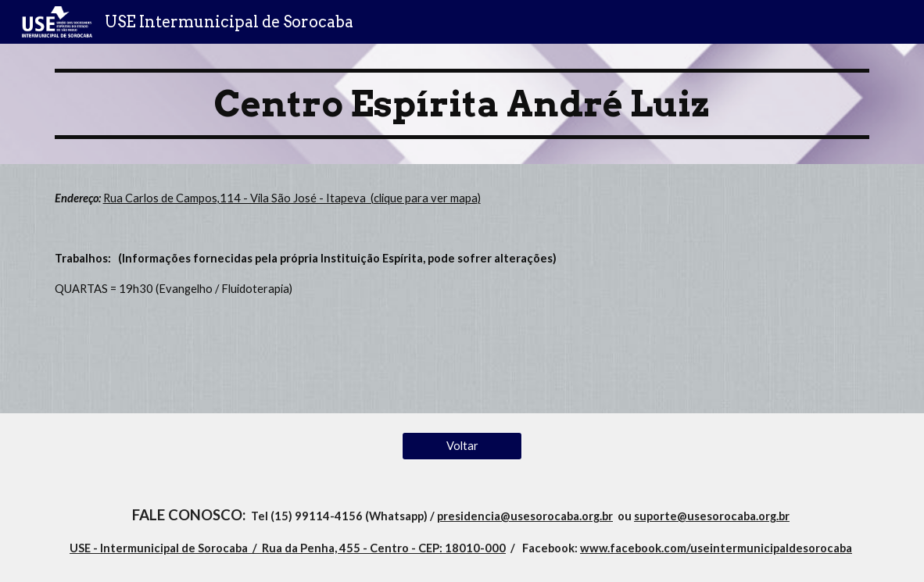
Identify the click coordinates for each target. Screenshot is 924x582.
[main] (462, 104)
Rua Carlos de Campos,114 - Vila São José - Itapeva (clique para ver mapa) (292, 198)
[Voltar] (462, 446)
